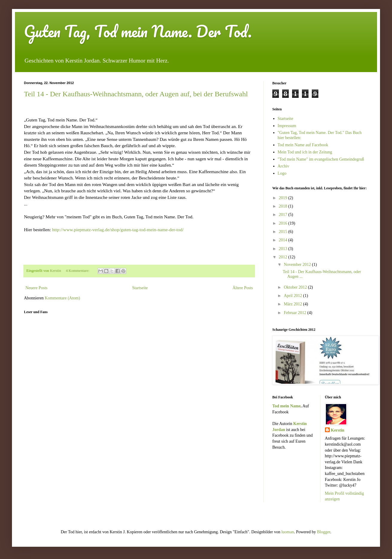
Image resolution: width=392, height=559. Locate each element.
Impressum (287, 126)
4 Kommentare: (78, 271)
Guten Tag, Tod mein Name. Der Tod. (138, 31)
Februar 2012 (295, 313)
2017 (284, 215)
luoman (288, 532)
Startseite (140, 288)
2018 (284, 206)
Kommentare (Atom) (63, 298)
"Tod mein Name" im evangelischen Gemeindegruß (321, 159)
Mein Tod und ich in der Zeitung (305, 152)
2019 (284, 198)
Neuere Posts (37, 288)
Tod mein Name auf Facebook (303, 145)
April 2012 (293, 296)
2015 (284, 232)
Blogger (323, 532)
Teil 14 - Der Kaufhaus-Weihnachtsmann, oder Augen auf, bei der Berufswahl (136, 94)
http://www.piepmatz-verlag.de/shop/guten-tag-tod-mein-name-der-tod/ (118, 230)
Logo (282, 173)
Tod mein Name (286, 406)
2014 (284, 240)
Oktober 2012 (296, 287)
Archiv (284, 166)
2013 (284, 249)
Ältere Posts (243, 288)
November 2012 (298, 265)
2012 (284, 257)
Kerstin (338, 430)
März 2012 (293, 304)
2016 (284, 223)
